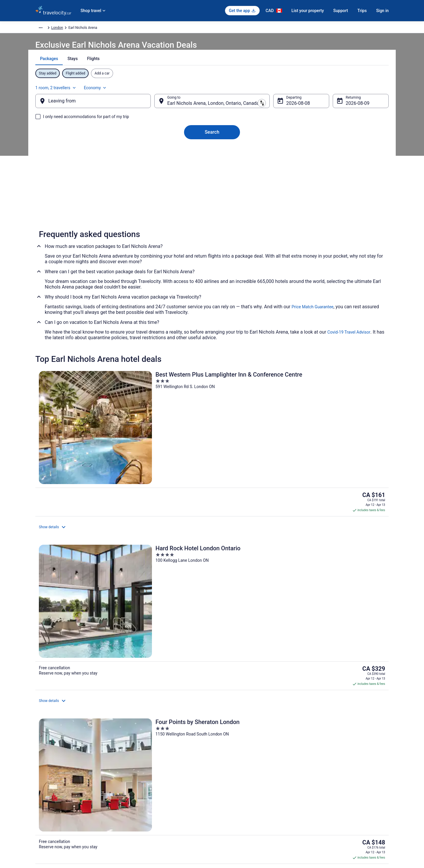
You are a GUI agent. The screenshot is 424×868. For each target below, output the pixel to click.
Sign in (382, 11)
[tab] (191, 73)
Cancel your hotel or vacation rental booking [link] (344, 770)
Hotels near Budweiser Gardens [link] (78, 679)
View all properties (212, 520)
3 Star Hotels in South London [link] (241, 646)
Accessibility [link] (228, 789)
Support (341, 11)
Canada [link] (117, 29)
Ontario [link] (134, 29)
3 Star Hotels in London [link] (71, 646)
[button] (212, 607)
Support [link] (315, 751)
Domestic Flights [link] (140, 770)
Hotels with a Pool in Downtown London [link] (86, 690)
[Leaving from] (102, 107)
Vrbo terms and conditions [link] (239, 779)
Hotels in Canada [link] (140, 751)
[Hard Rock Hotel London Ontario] (212, 437)
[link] (127, 565)
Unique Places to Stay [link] (144, 789)
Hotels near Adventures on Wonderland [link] (250, 657)
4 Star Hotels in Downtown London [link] (81, 657)
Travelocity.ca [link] (46, 29)
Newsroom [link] (44, 789)
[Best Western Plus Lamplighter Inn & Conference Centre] (93, 437)
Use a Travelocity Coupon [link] (329, 789)
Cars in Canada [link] (139, 761)
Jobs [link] (39, 761)
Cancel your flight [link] (323, 761)
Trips (362, 11)
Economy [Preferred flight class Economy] (363, 90)
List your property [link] (49, 770)
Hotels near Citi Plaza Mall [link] (238, 679)
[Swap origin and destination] (159, 107)
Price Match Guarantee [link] (312, 321)
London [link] (151, 29)
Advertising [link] (44, 817)
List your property (308, 11)
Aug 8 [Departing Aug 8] (288, 109)
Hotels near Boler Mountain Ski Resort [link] (249, 668)
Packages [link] (70, 29)
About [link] (40, 751)
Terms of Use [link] (228, 770)
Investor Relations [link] (49, 798)
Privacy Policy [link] (229, 751)
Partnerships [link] (45, 779)
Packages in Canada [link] (143, 779)
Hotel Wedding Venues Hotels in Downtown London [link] (261, 690)
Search (212, 138)
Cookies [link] (224, 761)
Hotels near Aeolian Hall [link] (72, 668)
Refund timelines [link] (322, 779)
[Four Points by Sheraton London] (331, 437)
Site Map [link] (42, 808)
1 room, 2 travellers (323, 90)
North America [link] (94, 29)
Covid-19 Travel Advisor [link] (349, 346)
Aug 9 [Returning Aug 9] (342, 109)
